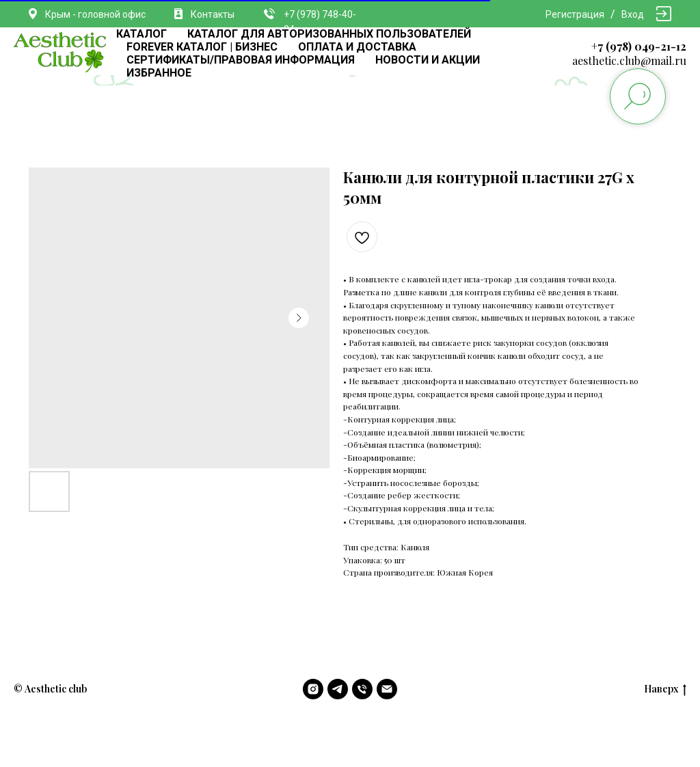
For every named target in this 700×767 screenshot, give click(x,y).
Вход (633, 14)
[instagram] (313, 689)
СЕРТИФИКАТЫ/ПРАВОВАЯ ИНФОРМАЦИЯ (241, 60)
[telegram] (338, 689)
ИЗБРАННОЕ (159, 73)
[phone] (362, 689)
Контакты (213, 14)
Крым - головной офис (95, 14)
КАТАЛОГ (142, 34)
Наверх (665, 689)
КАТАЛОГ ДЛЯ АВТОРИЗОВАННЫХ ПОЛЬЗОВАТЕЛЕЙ (329, 34)
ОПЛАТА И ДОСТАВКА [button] (357, 47)
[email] (387, 689)
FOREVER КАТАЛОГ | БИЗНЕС (202, 47)
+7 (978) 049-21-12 (639, 46)
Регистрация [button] (575, 14)
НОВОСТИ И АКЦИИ (428, 60)
